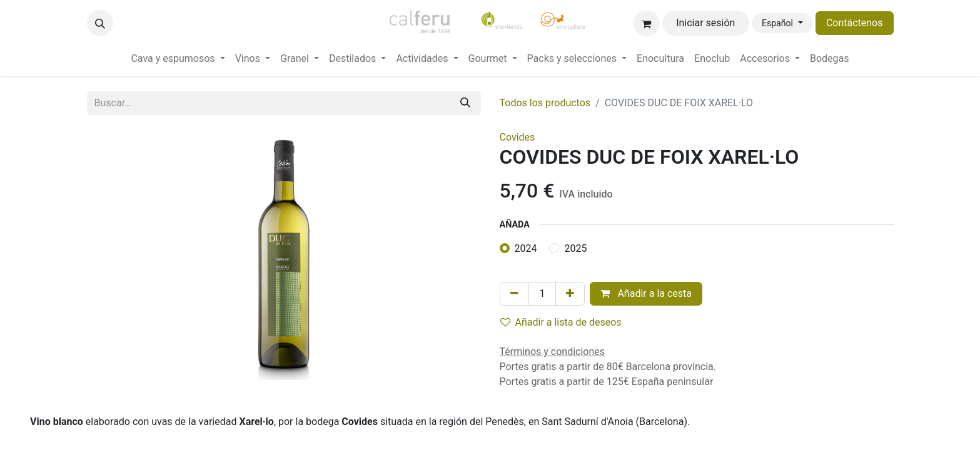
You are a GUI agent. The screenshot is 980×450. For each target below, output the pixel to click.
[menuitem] (178, 59)
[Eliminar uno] (514, 294)
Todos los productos (545, 103)
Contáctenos (855, 23)
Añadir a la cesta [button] (646, 293)
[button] (100, 23)
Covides (518, 137)
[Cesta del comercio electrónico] (647, 23)
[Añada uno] (570, 294)
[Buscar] (465, 103)
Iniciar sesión (705, 23)
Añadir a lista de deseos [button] (561, 322)
